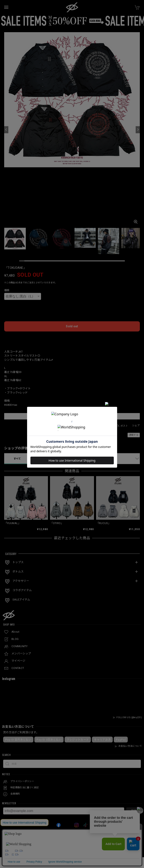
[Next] (138, 130)
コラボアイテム (22, 590)
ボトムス (18, 572)
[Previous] (6, 130)
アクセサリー (21, 581)
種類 (7, 290)
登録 (134, 811)
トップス (18, 562)
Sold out (72, 326)
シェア (136, 425)
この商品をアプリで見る (72, 416)
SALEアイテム (21, 600)
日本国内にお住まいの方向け (72, 338)
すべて (17, 459)
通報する (134, 435)
